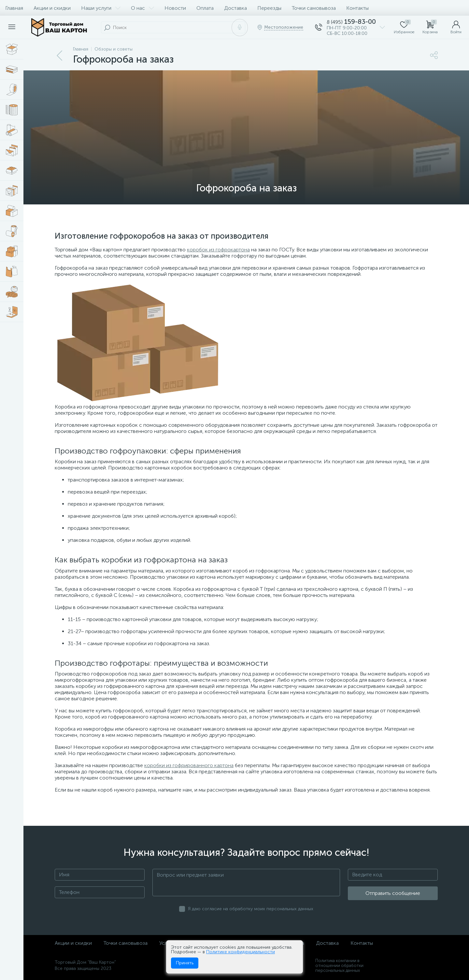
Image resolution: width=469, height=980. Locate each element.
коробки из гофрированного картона (189, 765)
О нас (142, 8)
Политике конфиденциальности (241, 952)
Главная (14, 8)
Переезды (269, 8)
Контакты (357, 8)
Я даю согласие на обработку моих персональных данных (251, 909)
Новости (175, 8)
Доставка (235, 8)
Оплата (205, 8)
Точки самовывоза (314, 8)
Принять (185, 963)
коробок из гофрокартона (218, 250)
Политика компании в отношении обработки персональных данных (339, 965)
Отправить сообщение (393, 893)
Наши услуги (101, 8)
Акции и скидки (52, 8)
